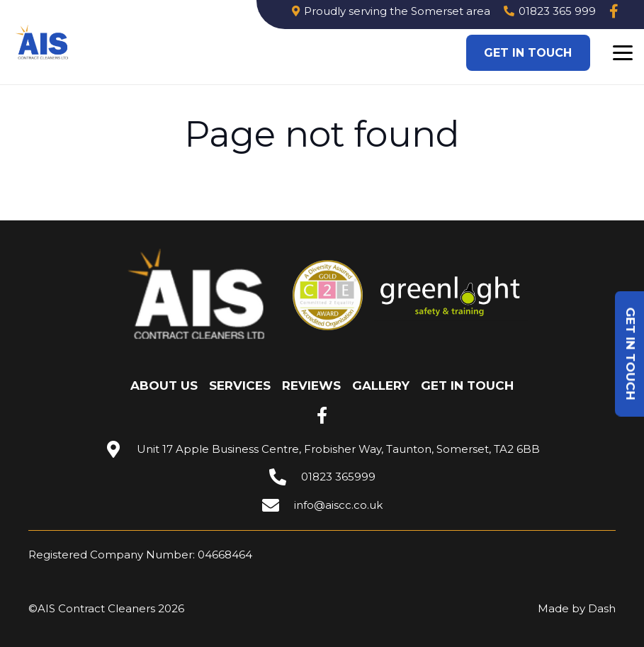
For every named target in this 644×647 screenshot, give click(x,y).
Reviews (311, 386)
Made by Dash (577, 608)
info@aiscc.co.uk (338, 505)
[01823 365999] (285, 477)
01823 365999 (338, 477)
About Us (164, 386)
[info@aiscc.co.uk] (278, 505)
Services (240, 386)
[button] (623, 53)
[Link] (614, 11)
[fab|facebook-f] (322, 415)
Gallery (381, 386)
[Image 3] (43, 43)
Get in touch (467, 386)
